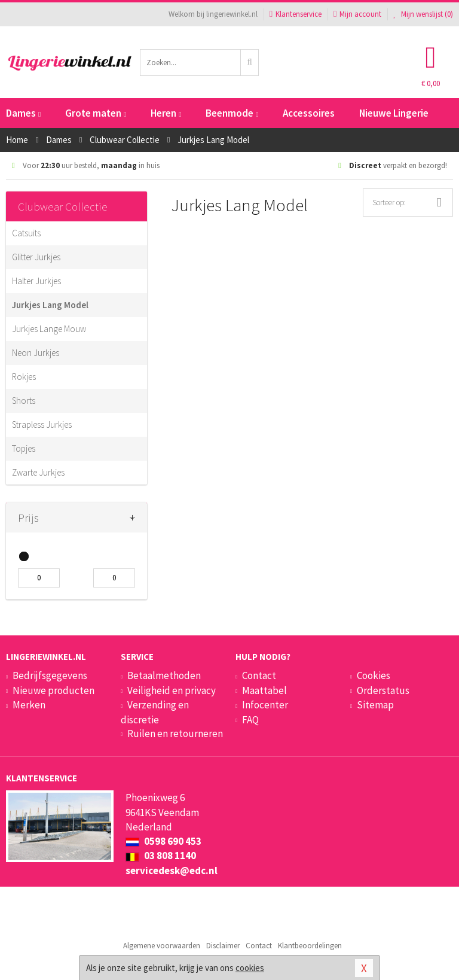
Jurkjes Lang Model (50, 305)
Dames (23, 113)
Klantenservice (296, 14)
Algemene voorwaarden (162, 946)
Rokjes (24, 377)
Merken (29, 705)
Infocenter (265, 705)
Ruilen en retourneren (175, 734)
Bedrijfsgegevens (50, 675)
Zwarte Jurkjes (38, 472)
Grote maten (96, 113)
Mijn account (357, 14)
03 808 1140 (161, 856)
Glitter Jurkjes (36, 257)
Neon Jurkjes (36, 353)
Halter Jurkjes (36, 281)
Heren (166, 113)
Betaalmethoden (164, 675)
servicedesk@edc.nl (172, 871)
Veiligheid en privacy (172, 690)
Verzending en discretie (155, 712)
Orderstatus (383, 690)
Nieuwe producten (53, 690)
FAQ (250, 720)
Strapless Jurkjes (42, 424)
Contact (259, 675)
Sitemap (375, 705)
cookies (250, 968)
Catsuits (26, 233)
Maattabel (264, 690)
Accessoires (309, 113)
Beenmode (232, 113)
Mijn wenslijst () (423, 14)
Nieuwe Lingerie (394, 113)
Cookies (374, 675)
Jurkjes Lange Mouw (49, 329)
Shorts (24, 401)
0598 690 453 (163, 841)
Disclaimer (223, 946)
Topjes (24, 448)
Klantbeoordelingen (310, 946)
